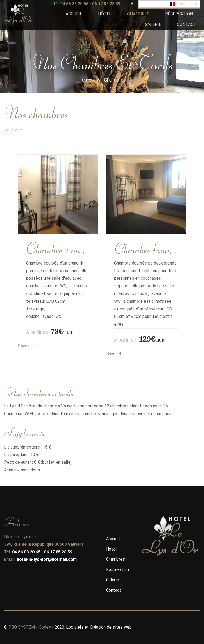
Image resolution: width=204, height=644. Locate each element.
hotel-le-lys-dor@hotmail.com (47, 559)
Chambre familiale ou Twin (146, 248)
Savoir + (26, 346)
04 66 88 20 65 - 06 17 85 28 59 (42, 552)
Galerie (112, 580)
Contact (114, 590)
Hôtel (111, 549)
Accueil (113, 539)
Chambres (115, 559)
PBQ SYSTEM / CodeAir (31, 627)
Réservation (117, 570)
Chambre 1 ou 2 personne (58, 248)
